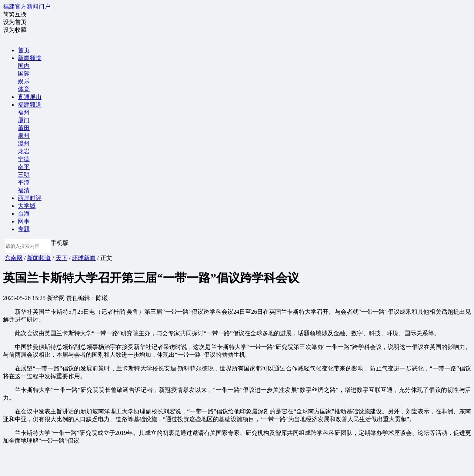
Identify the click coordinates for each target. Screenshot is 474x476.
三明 (24, 175)
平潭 (24, 182)
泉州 (24, 136)
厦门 (24, 120)
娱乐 (24, 81)
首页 (24, 50)
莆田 (24, 128)
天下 (61, 258)
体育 (24, 89)
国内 (24, 66)
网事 (24, 221)
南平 (24, 167)
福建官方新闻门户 (27, 6)
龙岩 (24, 151)
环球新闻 (84, 258)
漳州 (24, 144)
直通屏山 (30, 97)
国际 (24, 74)
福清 (24, 190)
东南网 (14, 258)
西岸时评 (30, 198)
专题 (24, 229)
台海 (24, 214)
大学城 (27, 206)
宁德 (24, 159)
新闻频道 (30, 58)
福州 (24, 112)
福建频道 (30, 105)
